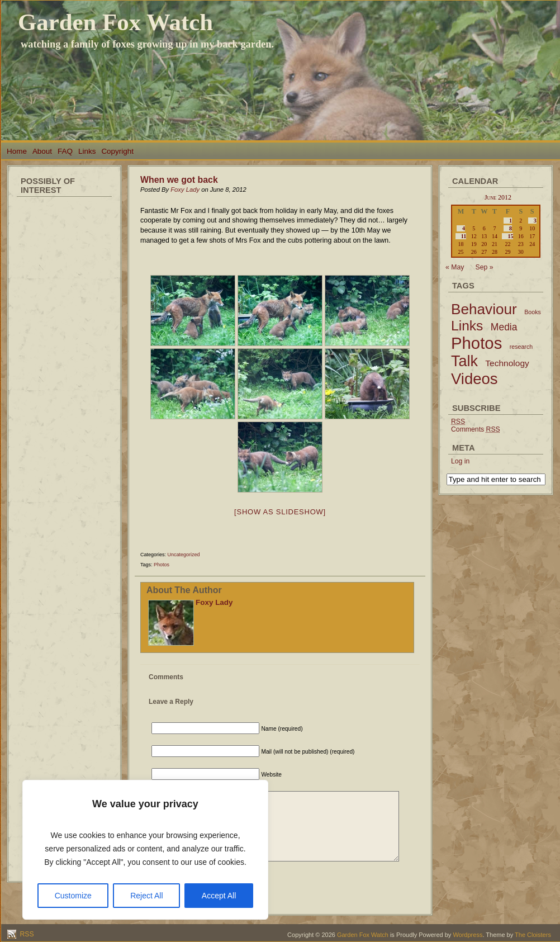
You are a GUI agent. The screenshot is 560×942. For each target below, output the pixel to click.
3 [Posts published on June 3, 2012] (535, 221)
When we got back (179, 180)
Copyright (117, 151)
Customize (73, 896)
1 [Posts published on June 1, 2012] (511, 221)
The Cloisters (533, 935)
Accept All (219, 896)
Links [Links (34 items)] (467, 326)
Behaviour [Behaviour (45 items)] (484, 309)
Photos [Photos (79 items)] (476, 343)
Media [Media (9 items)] (504, 327)
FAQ (65, 151)
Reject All (146, 896)
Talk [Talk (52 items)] (464, 361)
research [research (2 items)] (521, 347)
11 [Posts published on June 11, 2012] (464, 236)
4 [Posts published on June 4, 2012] (464, 228)
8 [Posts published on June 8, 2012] (511, 228)
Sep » (485, 267)
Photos (162, 565)
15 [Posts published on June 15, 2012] (510, 236)
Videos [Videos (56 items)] (474, 379)
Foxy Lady (185, 190)
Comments (476, 429)
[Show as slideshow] (280, 512)
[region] (145, 850)
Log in (460, 461)
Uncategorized (184, 555)
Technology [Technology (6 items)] (507, 363)
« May (455, 267)
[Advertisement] (64, 369)
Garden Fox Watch (115, 22)
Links (87, 151)
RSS (26, 934)
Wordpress (468, 935)
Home (17, 151)
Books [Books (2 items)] (533, 312)
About (42, 151)
